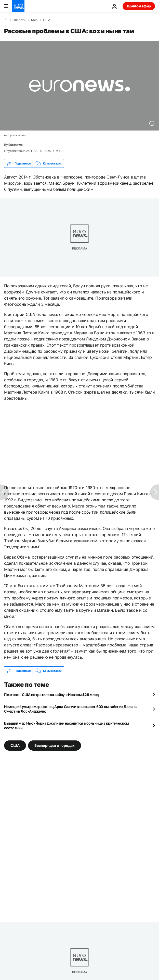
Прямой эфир (139, 6)
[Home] (6, 20)
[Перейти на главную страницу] (18, 6)
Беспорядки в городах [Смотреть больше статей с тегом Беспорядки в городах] (55, 745)
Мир (34, 20)
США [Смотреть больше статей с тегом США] (15, 745)
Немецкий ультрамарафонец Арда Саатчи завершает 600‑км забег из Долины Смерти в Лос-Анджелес (71, 709)
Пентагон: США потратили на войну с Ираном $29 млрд (51, 695)
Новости (19, 20)
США (47, 20)
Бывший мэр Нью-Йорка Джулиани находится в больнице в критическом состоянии (67, 725)
